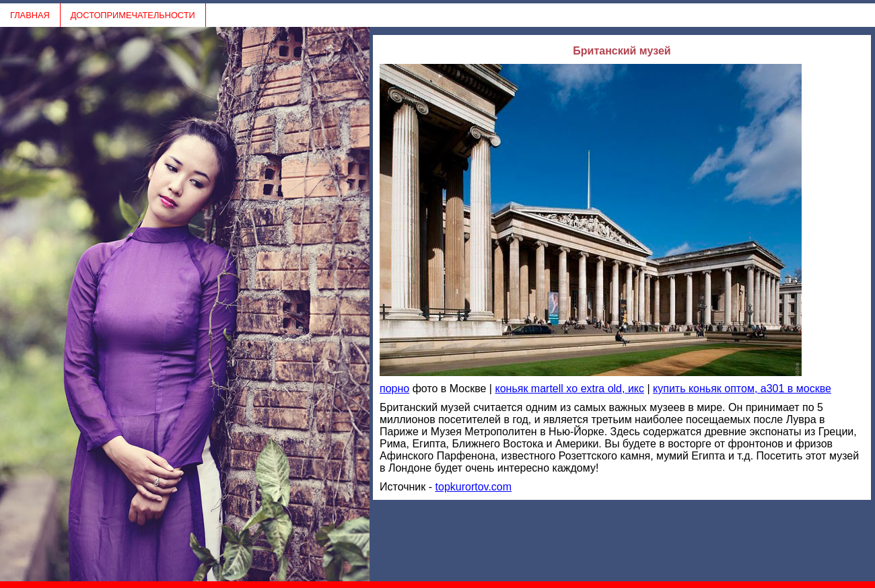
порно (394, 389)
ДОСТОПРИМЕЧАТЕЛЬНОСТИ (133, 15)
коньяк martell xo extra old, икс (569, 389)
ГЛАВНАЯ (30, 15)
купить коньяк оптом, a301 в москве (742, 389)
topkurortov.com (474, 487)
